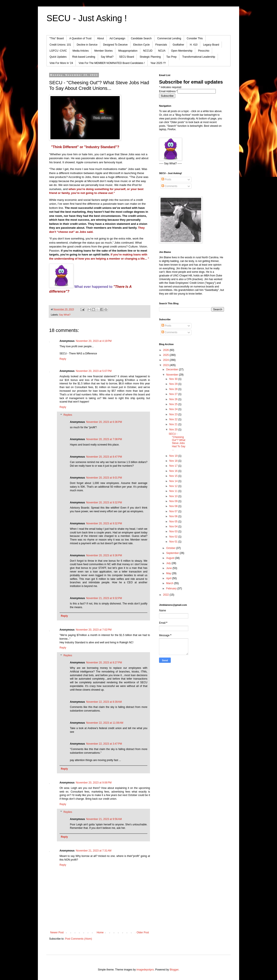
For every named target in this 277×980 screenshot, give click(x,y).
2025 (166, 355)
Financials (161, 45)
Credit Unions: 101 (60, 45)
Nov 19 (174, 456)
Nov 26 (174, 399)
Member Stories (104, 51)
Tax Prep (172, 57)
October (171, 548)
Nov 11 (174, 491)
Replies (68, 415)
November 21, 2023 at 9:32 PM (104, 598)
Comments (169, 186)
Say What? (107, 57)
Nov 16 (174, 471)
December (173, 369)
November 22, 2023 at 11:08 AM (105, 723)
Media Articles (81, 51)
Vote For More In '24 (61, 63)
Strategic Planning (150, 57)
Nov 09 (174, 501)
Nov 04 (174, 526)
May (169, 573)
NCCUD (148, 51)
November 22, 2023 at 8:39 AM (104, 702)
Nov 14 (174, 481)
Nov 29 (174, 384)
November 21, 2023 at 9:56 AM (104, 819)
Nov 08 (174, 506)
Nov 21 (174, 424)
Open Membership (182, 51)
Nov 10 (174, 496)
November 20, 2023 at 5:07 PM (94, 371)
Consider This (195, 38)
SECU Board (126, 57)
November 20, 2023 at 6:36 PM (104, 422)
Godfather (178, 45)
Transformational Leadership (199, 57)
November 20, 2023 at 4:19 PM (94, 341)
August (171, 558)
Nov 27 (174, 394)
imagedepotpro (145, 970)
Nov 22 (174, 419)
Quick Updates (58, 57)
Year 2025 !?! (158, 63)
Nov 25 (174, 404)
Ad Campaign (117, 38)
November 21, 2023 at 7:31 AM (93, 851)
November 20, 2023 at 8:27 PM (104, 663)
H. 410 (194, 45)
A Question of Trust (81, 38)
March (170, 583)
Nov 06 (174, 516)
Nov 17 (174, 466)
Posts (166, 179)
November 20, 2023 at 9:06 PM (94, 783)
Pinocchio (204, 51)
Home (100, 932)
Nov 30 (174, 379)
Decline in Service (87, 45)
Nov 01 (174, 542)
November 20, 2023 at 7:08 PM (104, 439)
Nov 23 (174, 414)
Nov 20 (174, 430)
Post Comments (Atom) (78, 939)
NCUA (162, 51)
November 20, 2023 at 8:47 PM (104, 457)
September (173, 553)
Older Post (143, 932)
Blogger (174, 970)
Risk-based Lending (84, 57)
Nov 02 (174, 537)
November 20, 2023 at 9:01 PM (104, 478)
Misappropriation (128, 51)
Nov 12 (174, 486)
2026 (166, 350)
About (101, 38)
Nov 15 (174, 476)
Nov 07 (174, 511)
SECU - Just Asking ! (87, 18)
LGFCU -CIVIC (58, 51)
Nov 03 (174, 531)
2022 (166, 595)
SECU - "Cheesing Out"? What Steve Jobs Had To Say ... (177, 442)
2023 (166, 365)
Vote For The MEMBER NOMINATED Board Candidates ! (112, 63)
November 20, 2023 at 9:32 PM (104, 503)
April (169, 578)
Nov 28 (174, 389)
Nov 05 (174, 522)
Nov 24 (174, 409)
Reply (63, 359)
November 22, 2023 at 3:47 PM (104, 744)
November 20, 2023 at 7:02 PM (94, 630)
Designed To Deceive (115, 45)
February (172, 588)
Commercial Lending (169, 38)
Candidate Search (141, 38)
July (169, 563)
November (173, 375)
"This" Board (57, 38)
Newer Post (57, 932)
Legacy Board (211, 45)
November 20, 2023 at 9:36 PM (104, 555)
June (169, 568)
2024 (166, 360)
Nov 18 (174, 461)
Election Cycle (142, 45)
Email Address (168, 91)
